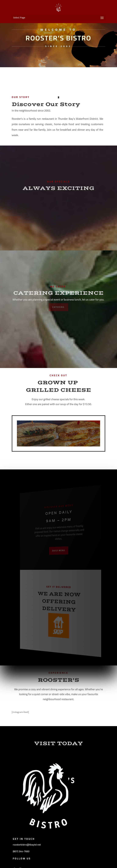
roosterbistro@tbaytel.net (27, 845)
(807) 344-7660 (21, 851)
